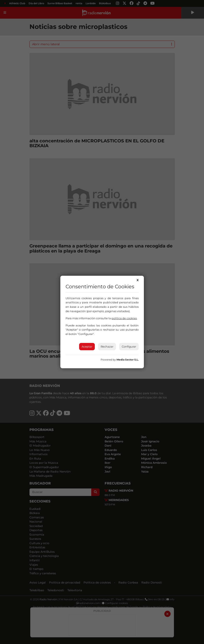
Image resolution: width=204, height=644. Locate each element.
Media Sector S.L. (128, 360)
